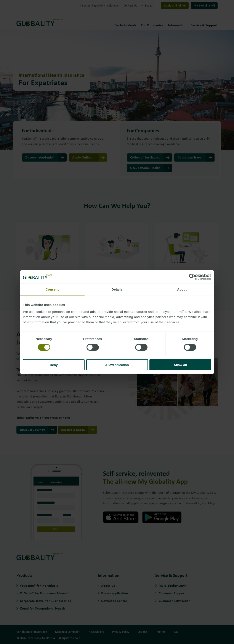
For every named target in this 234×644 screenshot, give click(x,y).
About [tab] (182, 289)
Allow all (180, 365)
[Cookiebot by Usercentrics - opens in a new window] (192, 277)
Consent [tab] (52, 289)
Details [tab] (117, 289)
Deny (54, 365)
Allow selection (117, 365)
